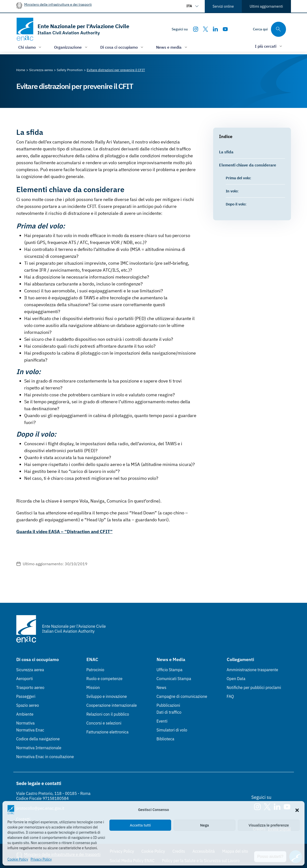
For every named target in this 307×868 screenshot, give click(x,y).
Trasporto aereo (30, 687)
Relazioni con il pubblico (108, 714)
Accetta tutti (140, 825)
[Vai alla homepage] (73, 29)
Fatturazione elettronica (108, 732)
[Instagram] (196, 29)
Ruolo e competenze (104, 679)
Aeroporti (25, 679)
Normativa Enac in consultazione (45, 757)
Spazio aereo (28, 705)
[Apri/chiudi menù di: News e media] (172, 47)
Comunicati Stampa (174, 679)
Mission (93, 687)
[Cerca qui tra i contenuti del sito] (269, 29)
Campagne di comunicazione (182, 696)
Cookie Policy (18, 859)
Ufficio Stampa (170, 670)
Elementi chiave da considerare (248, 165)
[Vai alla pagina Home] (21, 70)
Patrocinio (95, 670)
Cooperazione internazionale (112, 705)
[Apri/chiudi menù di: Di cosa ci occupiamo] (122, 47)
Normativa (26, 723)
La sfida (226, 152)
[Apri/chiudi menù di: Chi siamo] (30, 47)
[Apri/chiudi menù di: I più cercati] (269, 46)
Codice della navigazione (38, 739)
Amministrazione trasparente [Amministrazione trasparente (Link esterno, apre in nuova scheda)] (253, 670)
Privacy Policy (41, 859)
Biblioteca (165, 739)
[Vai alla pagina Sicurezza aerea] (41, 70)
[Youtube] (225, 29)
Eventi (162, 721)
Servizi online (223, 6)
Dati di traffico (169, 712)
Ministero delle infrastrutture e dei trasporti (58, 4)
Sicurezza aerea (30, 670)
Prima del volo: (238, 178)
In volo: (232, 191)
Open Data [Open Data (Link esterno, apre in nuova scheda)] (236, 679)
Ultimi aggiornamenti (266, 6)
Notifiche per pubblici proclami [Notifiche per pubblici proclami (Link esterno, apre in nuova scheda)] (254, 687)
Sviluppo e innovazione (107, 696)
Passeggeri (26, 696)
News (162, 687)
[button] (297, 810)
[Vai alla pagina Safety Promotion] (70, 70)
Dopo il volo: (236, 204)
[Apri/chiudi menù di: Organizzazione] (71, 47)
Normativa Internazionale (39, 748)
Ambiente (25, 714)
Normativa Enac (30, 730)
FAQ (230, 696)
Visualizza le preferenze (269, 825)
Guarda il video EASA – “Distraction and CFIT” (64, 532)
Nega (204, 825)
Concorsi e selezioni (104, 723)
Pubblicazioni (168, 705)
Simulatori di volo (172, 730)
